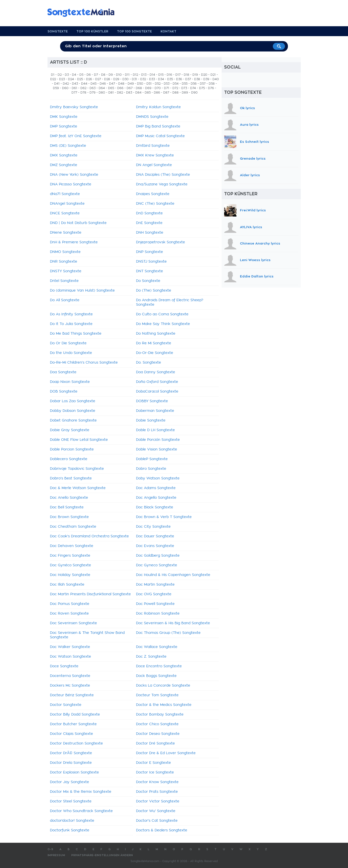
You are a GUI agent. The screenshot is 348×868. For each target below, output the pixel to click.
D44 (84, 84)
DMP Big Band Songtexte (158, 126)
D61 (74, 88)
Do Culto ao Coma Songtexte (162, 314)
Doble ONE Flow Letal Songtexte (79, 440)
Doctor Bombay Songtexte (160, 715)
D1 (53, 75)
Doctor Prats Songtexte (157, 792)
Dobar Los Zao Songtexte (73, 401)
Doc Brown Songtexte (69, 517)
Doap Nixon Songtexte (70, 382)
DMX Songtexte (64, 155)
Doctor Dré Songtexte (155, 744)
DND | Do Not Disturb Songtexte (78, 223)
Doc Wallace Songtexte (157, 647)
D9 (111, 75)
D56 (194, 84)
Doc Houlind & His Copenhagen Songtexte (173, 575)
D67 (130, 88)
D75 (202, 88)
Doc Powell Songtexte (155, 604)
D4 (74, 75)
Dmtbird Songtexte (153, 146)
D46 (103, 84)
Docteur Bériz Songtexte (72, 695)
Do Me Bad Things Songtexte (76, 334)
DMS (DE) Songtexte (68, 146)
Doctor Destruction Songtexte (76, 744)
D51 (149, 84)
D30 (126, 79)
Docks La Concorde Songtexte (163, 686)
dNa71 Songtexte (65, 194)
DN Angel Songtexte (154, 165)
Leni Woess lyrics (255, 260)
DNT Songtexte (150, 271)
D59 (56, 88)
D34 (161, 79)
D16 (169, 75)
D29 (116, 79)
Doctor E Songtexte (153, 763)
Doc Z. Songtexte (151, 657)
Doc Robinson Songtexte (158, 614)
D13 (144, 75)
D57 (203, 84)
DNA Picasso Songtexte (71, 184)
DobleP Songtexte (152, 459)
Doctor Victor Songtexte (158, 801)
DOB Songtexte (64, 392)
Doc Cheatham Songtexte (73, 527)
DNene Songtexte (66, 233)
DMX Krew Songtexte (155, 155)
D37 (188, 79)
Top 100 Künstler (92, 31)
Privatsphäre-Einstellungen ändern (102, 855)
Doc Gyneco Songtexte (157, 565)
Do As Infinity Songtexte (71, 314)
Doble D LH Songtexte (155, 430)
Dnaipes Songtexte (153, 194)
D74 (193, 88)
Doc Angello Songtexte (156, 498)
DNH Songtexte (150, 233)
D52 (158, 84)
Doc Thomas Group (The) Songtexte (168, 633)
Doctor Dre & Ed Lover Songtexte (166, 753)
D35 (170, 79)
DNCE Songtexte (65, 213)
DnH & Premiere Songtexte (74, 242)
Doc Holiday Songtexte (70, 575)
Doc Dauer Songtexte (155, 536)
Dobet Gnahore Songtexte (73, 421)
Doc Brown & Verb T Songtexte (164, 517)
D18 (186, 75)
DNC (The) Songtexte (155, 204)
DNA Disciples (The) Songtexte (163, 175)
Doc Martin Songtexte (155, 585)
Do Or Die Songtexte (68, 343)
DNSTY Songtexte (66, 271)
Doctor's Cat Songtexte (157, 821)
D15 (161, 75)
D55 (185, 84)
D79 (93, 93)
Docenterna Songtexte (70, 676)
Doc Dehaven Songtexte (72, 546)
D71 (167, 88)
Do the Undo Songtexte (71, 353)
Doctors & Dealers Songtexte (162, 830)
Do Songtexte (148, 281)
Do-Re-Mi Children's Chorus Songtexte (84, 363)
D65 (111, 88)
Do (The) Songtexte (154, 291)
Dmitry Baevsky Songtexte (74, 107)
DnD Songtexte (149, 213)
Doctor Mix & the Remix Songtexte (81, 792)
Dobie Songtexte (151, 421)
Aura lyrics (249, 125)
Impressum (56, 855)
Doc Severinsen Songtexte (73, 623)
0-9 (50, 849)
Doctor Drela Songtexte (71, 763)
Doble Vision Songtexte (157, 449)
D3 (67, 75)
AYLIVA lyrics (251, 227)
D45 (93, 84)
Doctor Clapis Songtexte (71, 734)
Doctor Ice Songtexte (155, 772)
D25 (80, 79)
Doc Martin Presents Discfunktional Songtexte (90, 594)
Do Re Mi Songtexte (154, 343)
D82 (120, 93)
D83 (129, 93)
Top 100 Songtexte (134, 31)
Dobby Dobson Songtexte (73, 411)
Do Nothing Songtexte (156, 334)
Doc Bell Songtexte (67, 507)
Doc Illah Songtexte (67, 585)
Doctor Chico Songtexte (157, 724)
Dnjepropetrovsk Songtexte (161, 242)
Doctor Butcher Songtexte (73, 724)
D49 (131, 84)
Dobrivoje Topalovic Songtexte (77, 469)
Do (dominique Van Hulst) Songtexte (82, 291)
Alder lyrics (250, 175)
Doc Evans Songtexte (155, 546)
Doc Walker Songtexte (70, 647)
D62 (83, 88)
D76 (211, 88)
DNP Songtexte (150, 252)
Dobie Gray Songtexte (70, 430)
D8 (103, 75)
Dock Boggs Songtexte (156, 676)
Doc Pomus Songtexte (70, 604)
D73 (184, 88)
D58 (212, 84)
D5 (81, 75)
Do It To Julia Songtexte (71, 324)
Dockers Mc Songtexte (70, 686)
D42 (66, 84)
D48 (121, 84)
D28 (107, 79)
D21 (213, 75)
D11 (127, 75)
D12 (135, 75)
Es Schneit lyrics (255, 142)
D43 (75, 84)
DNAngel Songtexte (67, 204)
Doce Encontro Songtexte (159, 666)
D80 (102, 93)
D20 (204, 75)
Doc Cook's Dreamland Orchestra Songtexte (89, 536)
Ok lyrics (247, 108)
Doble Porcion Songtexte (72, 449)
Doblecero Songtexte (69, 459)
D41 (57, 84)
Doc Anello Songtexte (69, 498)
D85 (148, 93)
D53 (167, 84)
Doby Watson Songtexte (158, 478)
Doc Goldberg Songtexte (158, 556)
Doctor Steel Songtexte (71, 801)
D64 (102, 88)
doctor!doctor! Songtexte (72, 821)
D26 (89, 79)
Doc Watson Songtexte (70, 657)
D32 (143, 79)
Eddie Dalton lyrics (257, 277)
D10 (119, 75)
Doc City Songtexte (153, 527)
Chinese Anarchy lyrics (260, 243)
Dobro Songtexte (151, 469)
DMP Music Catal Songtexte (160, 136)
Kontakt (168, 31)
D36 (179, 79)
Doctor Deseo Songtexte (158, 734)
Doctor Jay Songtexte (70, 782)
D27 (98, 79)
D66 (120, 88)
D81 (111, 93)
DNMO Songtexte (65, 252)
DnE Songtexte (149, 223)
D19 (195, 75)
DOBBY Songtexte (152, 401)
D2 (60, 75)
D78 (83, 93)
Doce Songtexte (64, 666)
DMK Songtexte (64, 117)
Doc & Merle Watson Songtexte (78, 488)
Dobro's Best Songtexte (71, 478)
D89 (185, 93)
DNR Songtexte (64, 262)
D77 (74, 93)
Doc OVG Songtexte (154, 594)
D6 (89, 75)
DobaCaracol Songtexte (157, 392)
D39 (206, 79)
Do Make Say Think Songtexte (163, 324)
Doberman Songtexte (155, 411)
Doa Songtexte (63, 372)
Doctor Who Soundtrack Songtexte (81, 811)
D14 (152, 75)
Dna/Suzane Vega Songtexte (162, 184)
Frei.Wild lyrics (253, 210)
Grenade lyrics (253, 159)
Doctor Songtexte (66, 705)
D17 (178, 75)
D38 (197, 79)
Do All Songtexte (65, 300)
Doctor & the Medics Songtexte (164, 705)
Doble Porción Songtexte (158, 440)
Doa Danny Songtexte (156, 372)
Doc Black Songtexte (155, 507)
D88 (175, 93)
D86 (157, 93)
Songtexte (58, 31)
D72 (175, 88)
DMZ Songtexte (64, 165)
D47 (112, 84)
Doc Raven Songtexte (69, 614)
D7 (96, 75)
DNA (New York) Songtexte (74, 175)
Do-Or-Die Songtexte (155, 353)
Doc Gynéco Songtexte (70, 565)
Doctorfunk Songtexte (70, 830)
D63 (93, 88)
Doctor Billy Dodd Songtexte (75, 715)
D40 (216, 79)
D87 (166, 93)
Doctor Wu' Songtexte (156, 811)
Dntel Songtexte (64, 281)
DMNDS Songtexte (152, 117)
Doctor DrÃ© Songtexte (71, 753)
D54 (176, 84)
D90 (194, 93)
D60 (65, 88)
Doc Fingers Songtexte (70, 556)
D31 (134, 79)
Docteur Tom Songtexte (157, 695)
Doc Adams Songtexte (156, 488)
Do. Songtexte (149, 363)
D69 (148, 88)
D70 (158, 88)
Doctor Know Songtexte (157, 782)
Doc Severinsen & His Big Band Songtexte (173, 623)
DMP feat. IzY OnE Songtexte (76, 136)
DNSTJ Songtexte (151, 262)
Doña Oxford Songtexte (157, 382)
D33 (152, 79)
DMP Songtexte (64, 126)
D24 (71, 79)
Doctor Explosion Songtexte (74, 772)
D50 (140, 84)
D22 (53, 79)
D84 (138, 93)
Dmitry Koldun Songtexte (158, 107)
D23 (62, 79)
